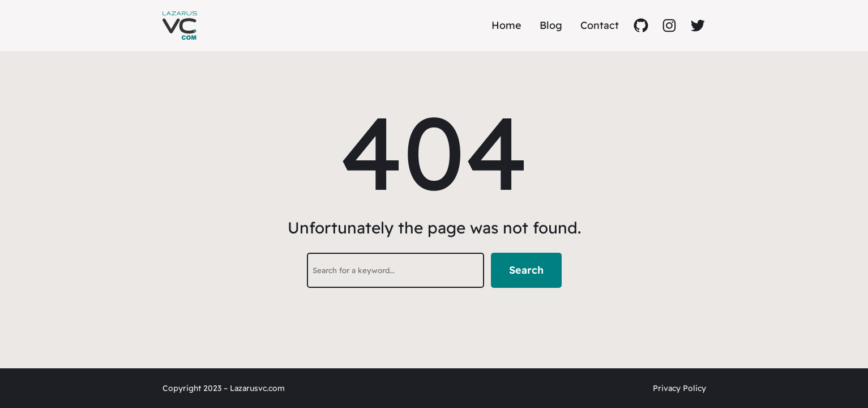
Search (526, 270)
